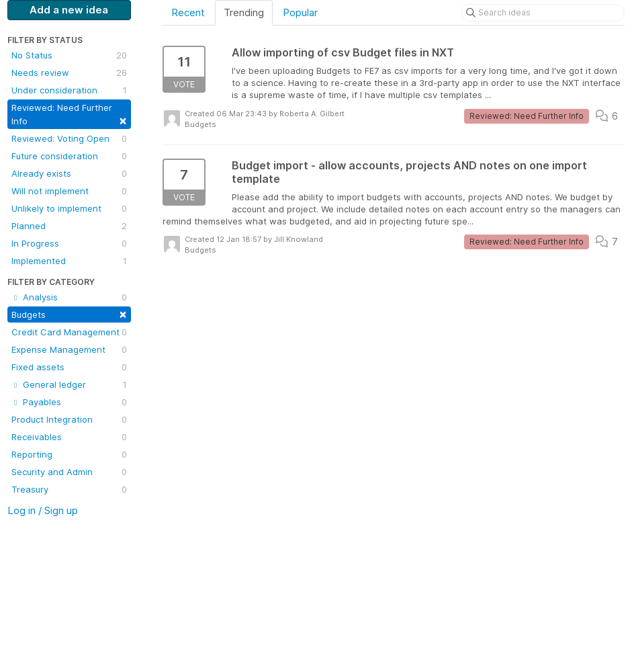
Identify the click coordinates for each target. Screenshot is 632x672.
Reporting (69, 454)
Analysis (69, 297)
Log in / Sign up (43, 510)
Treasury (69, 489)
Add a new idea (69, 10)
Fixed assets (69, 367)
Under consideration (69, 90)
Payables (69, 402)
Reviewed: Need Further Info (69, 115)
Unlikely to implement (69, 208)
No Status (69, 55)
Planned (69, 226)
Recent (188, 12)
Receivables (69, 437)
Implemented (69, 261)
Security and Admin (69, 472)
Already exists (69, 173)
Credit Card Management (69, 332)
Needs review (69, 73)
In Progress (69, 243)
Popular (300, 12)
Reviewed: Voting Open (69, 138)
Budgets (69, 313)
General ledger (69, 384)
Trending (244, 12)
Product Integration (69, 419)
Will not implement (69, 191)
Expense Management (69, 349)
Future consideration (69, 156)
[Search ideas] (543, 13)
